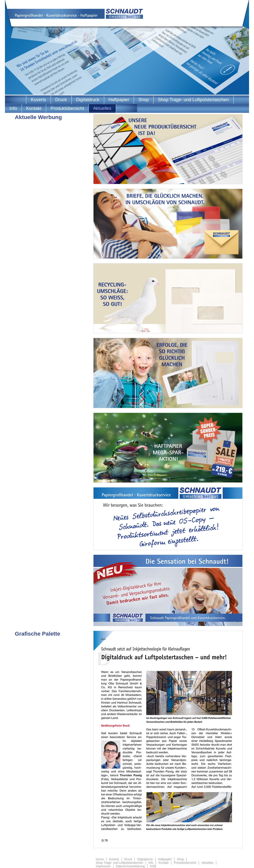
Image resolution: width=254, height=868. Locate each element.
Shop (144, 100)
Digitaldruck (88, 100)
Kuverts (38, 100)
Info (13, 108)
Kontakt (34, 108)
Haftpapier (119, 100)
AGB (153, 866)
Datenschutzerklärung (130, 866)
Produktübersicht (67, 108)
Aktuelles (102, 108)
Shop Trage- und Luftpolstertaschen (193, 100)
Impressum (103, 866)
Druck (61, 100)
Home (100, 859)
